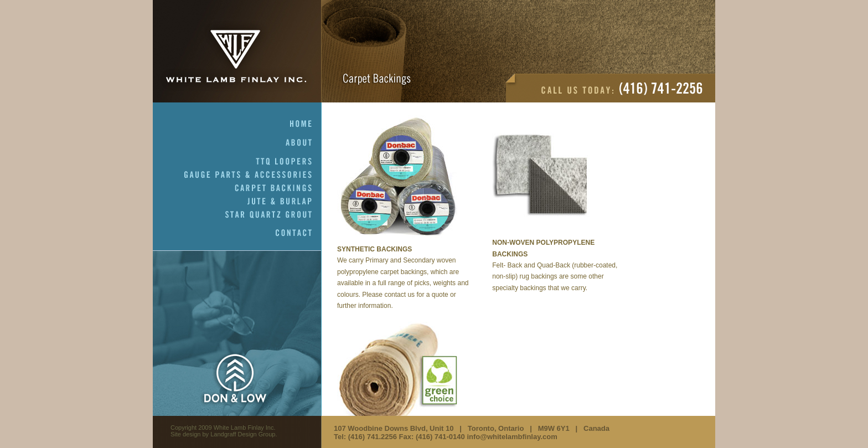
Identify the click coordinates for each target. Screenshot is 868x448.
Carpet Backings (278, 188)
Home (306, 124)
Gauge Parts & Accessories (253, 175)
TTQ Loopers (289, 162)
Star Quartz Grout (273, 215)
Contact (299, 233)
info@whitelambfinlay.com (512, 437)
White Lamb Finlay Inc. (237, 51)
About (304, 143)
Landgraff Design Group (243, 434)
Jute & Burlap (285, 202)
